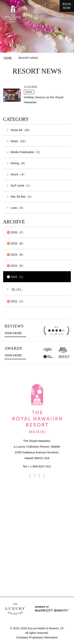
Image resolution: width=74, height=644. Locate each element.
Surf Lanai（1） (21, 185)
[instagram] (30, 476)
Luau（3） (18, 208)
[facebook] (35, 476)
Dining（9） (19, 163)
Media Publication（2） (26, 152)
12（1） (17, 289)
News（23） (19, 141)
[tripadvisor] (39, 476)
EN (38, 6)
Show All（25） (21, 130)
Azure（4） (18, 174)
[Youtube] (44, 476)
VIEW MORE (14, 333)
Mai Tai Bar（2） (22, 196)
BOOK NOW (67, 6)
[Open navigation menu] (52, 6)
